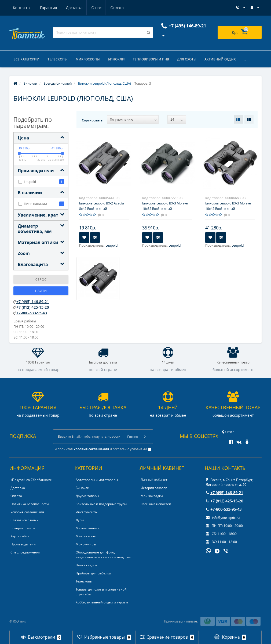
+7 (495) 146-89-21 (33, 302)
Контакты (118, 8)
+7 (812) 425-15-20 (33, 307)
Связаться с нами (25, 520)
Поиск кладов (86, 565)
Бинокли (116, 59)
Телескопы (58, 59)
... (245, 59)
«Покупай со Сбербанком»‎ (31, 480)
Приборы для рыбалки (93, 573)
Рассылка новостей (156, 504)
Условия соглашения (27, 512)
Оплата (93, 8)
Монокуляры (86, 544)
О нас (71, 8)
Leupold (111, 245)
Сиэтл (228, 432)
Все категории (26, 59)
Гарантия (21, 8)
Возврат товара (23, 528)
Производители (23, 544)
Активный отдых (220, 59)
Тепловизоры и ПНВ (151, 59)
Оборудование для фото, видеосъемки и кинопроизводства (103, 555)
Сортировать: (93, 120)
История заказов (154, 488)
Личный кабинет (154, 480)
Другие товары (87, 496)
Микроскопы (88, 59)
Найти (41, 291)
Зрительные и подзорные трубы (101, 504)
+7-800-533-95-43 (32, 313)
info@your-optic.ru (223, 518)
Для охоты (187, 59)
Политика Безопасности (30, 504)
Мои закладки (152, 496)
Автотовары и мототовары (97, 480)
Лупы (80, 520)
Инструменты (87, 512)
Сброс (41, 280)
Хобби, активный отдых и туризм (102, 602)
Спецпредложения (25, 552)
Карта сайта (20, 536)
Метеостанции (88, 528)
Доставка (48, 8)
